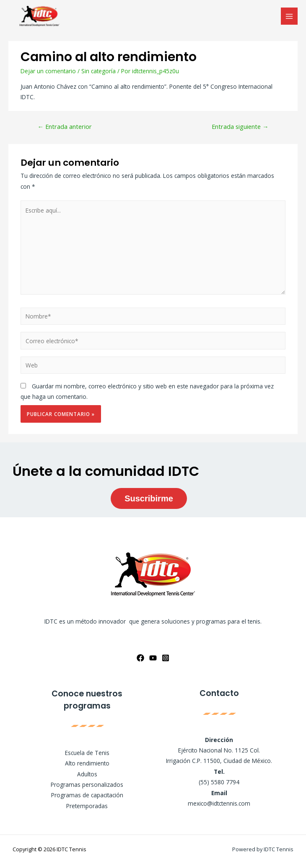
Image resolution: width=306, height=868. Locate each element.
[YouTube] (153, 658)
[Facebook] (140, 658)
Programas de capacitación (87, 795)
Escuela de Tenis (87, 753)
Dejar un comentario (48, 71)
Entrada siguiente (240, 126)
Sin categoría (99, 71)
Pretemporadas (87, 806)
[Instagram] (166, 658)
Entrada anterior (65, 126)
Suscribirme (149, 498)
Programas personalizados (87, 785)
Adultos (87, 774)
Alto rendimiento (87, 763)
